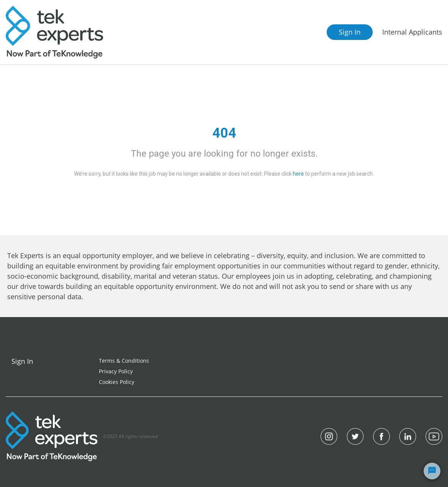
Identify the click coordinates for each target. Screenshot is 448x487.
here (298, 174)
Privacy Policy (116, 371)
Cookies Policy (117, 382)
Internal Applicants (412, 32)
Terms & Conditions (124, 361)
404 (224, 133)
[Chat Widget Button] (432, 471)
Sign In (350, 32)
